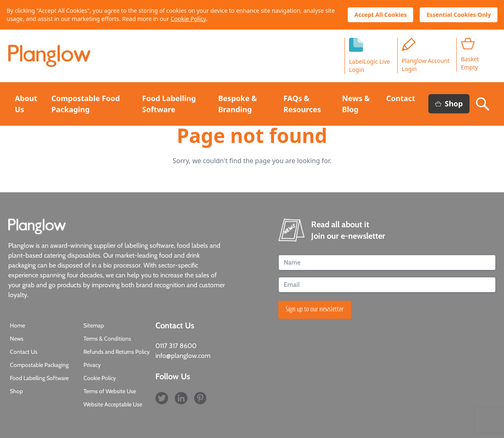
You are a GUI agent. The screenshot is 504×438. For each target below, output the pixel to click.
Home (17, 325)
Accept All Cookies (380, 15)
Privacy (92, 365)
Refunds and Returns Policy (117, 352)
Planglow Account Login (426, 55)
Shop (449, 104)
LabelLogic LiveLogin (370, 56)
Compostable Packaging (39, 365)
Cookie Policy (188, 19)
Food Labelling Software (39, 378)
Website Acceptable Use (113, 404)
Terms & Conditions (107, 339)
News (17, 339)
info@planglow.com (183, 356)
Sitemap (94, 325)
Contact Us (24, 352)
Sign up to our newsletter (315, 310)
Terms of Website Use (110, 391)
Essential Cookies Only (459, 15)
